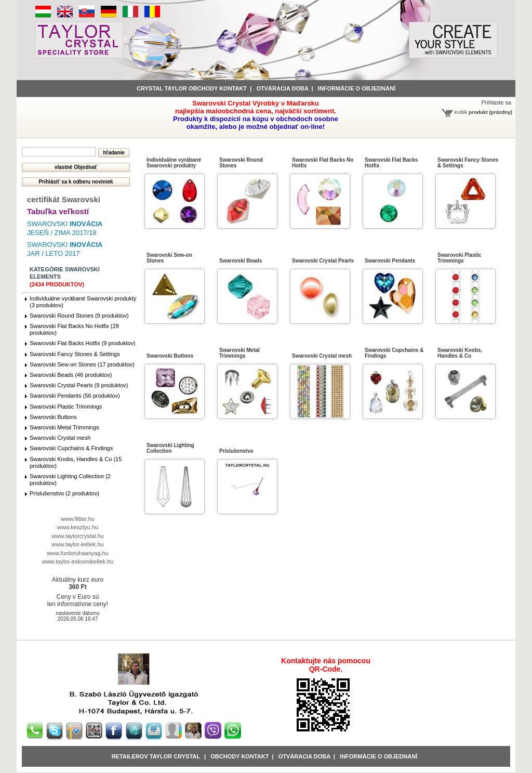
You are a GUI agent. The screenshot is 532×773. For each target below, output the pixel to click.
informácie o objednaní (357, 88)
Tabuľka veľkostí (58, 211)
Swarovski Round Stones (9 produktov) (79, 316)
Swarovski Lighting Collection (170, 448)
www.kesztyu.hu (78, 527)
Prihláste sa (496, 102)
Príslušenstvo (236, 451)
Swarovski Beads (241, 261)
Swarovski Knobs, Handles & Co (460, 353)
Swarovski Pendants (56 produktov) (75, 396)
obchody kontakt (240, 756)
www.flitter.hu (78, 519)
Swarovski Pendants (390, 261)
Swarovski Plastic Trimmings (66, 407)
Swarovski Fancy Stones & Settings (75, 354)
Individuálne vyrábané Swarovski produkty (174, 163)
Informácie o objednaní (378, 756)
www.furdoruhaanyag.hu (78, 553)
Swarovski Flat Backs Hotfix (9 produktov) (83, 343)
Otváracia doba (282, 88)
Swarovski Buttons (53, 417)
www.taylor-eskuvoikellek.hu (78, 561)
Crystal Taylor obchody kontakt (192, 88)
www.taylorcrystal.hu (77, 536)
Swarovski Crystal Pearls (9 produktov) (79, 385)
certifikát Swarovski (64, 199)
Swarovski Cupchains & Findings (71, 448)
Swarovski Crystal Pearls (323, 261)
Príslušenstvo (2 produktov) (64, 493)
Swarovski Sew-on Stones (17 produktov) (82, 364)
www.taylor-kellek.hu (77, 544)
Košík (461, 112)
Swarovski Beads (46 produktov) (71, 375)
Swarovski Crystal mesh (60, 438)
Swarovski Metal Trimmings (64, 427)
